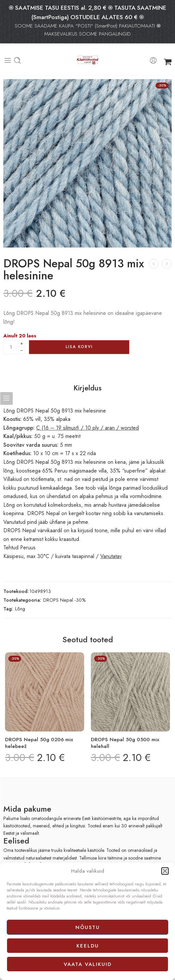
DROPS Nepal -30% (65, 600)
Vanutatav (111, 556)
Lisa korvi (79, 347)
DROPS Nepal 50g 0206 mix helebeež (39, 743)
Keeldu (88, 946)
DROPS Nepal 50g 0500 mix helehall (125, 743)
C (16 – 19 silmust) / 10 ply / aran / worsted (87, 428)
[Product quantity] (11, 347)
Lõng (20, 609)
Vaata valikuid (88, 964)
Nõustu (88, 927)
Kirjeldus (87, 388)
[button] (165, 871)
